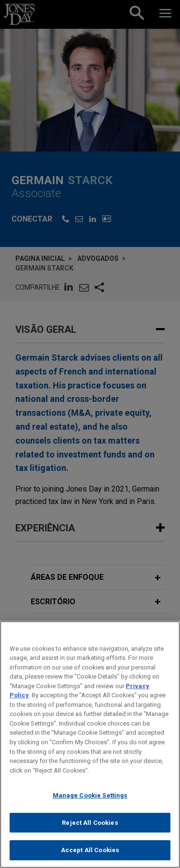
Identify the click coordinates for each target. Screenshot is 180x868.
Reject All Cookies (90, 830)
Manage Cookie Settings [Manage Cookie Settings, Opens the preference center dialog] (90, 803)
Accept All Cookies (90, 858)
